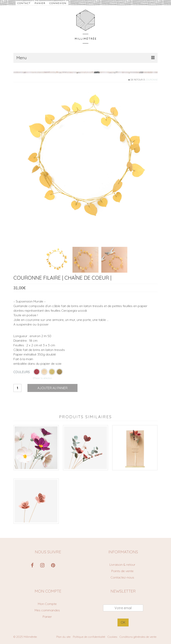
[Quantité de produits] (17, 388)
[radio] (37, 372)
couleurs (22, 372)
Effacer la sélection (42, 378)
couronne (151, 80)
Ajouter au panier (52, 388)
